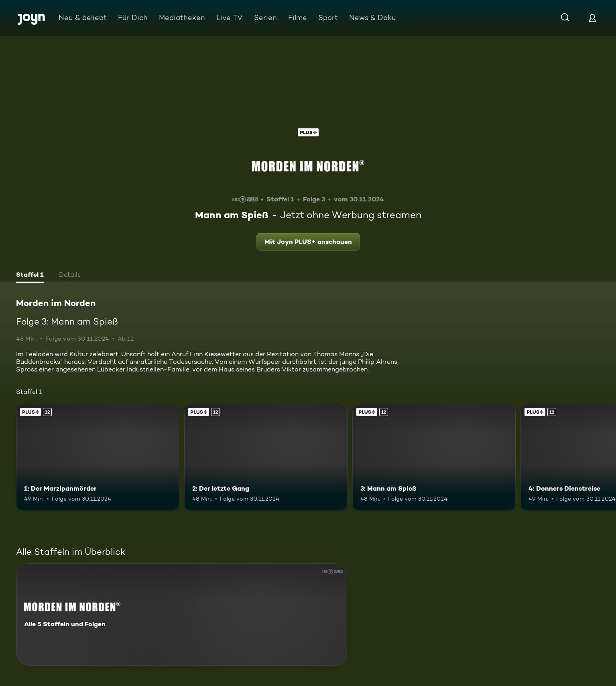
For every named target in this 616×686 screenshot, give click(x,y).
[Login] (592, 18)
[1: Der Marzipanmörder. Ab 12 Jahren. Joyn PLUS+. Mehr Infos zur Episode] (98, 457)
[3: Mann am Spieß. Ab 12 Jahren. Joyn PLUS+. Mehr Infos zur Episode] (434, 457)
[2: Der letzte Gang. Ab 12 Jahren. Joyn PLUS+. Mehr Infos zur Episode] (266, 457)
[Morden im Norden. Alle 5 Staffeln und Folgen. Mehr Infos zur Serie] (182, 614)
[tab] (30, 276)
